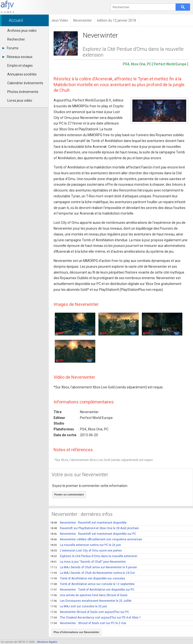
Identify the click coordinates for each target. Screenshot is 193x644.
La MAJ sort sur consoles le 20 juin (79, 606)
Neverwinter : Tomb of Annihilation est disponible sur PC (92, 590)
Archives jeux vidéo (22, 31)
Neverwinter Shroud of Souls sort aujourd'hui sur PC (90, 612)
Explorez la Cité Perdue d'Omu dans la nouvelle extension (94, 556)
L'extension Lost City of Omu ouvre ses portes (86, 551)
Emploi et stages (20, 66)
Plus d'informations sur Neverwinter (76, 632)
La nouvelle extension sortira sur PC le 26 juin (86, 545)
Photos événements (23, 92)
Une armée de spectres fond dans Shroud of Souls (89, 595)
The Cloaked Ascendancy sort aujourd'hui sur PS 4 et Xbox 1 (96, 618)
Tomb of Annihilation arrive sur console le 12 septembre (92, 584)
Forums (10, 48)
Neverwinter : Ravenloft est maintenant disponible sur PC (93, 534)
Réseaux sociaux (17, 57)
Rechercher (16, 39)
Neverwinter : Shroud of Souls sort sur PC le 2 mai (88, 623)
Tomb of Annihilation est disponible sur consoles (88, 578)
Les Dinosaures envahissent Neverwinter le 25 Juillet (91, 601)
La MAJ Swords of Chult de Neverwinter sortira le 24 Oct (92, 573)
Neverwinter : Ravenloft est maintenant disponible (88, 523)
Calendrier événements (25, 83)
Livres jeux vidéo (20, 100)
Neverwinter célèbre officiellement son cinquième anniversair (96, 539)
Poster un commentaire (69, 494)
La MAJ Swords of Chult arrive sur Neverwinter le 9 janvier (94, 567)
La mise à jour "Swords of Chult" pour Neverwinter (88, 562)
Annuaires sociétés (22, 74)
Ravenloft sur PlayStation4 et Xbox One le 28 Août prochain (95, 528)
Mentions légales (47, 642)
